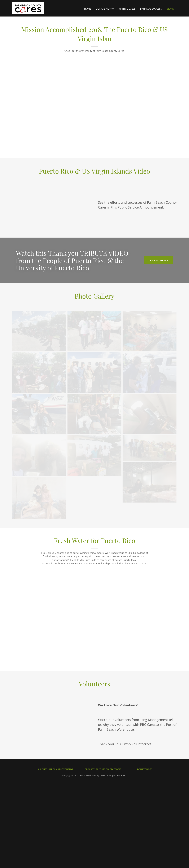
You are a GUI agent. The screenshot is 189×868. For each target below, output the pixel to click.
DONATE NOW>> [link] (105, 9)
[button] (172, 9)
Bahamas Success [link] (151, 9)
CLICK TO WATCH (159, 260)
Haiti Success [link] (127, 9)
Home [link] (88, 9)
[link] (28, 8)
